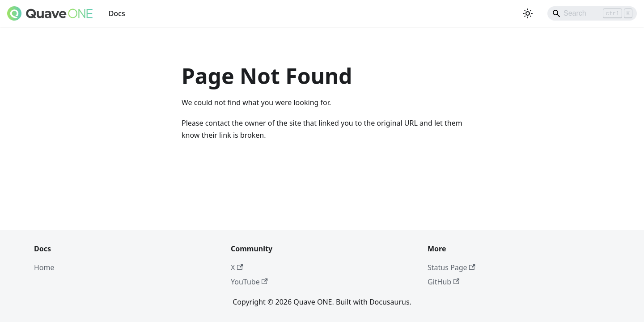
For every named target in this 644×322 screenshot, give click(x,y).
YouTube (249, 282)
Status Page (451, 267)
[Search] (592, 13)
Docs (117, 13)
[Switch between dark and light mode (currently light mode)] (528, 13)
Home (44, 267)
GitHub (443, 282)
